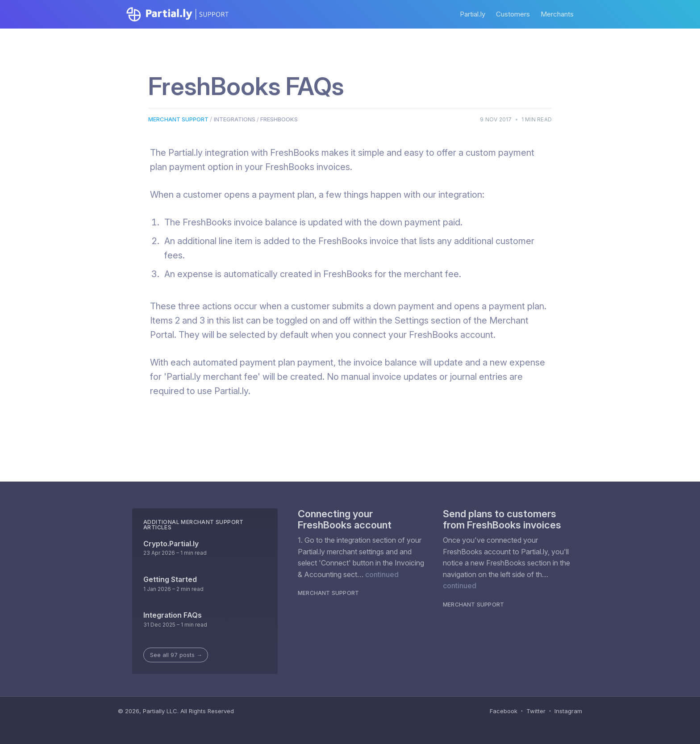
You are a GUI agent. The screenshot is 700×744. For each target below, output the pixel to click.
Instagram (568, 711)
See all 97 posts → (176, 655)
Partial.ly (473, 14)
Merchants (557, 14)
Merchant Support (178, 119)
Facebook (504, 711)
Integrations (235, 119)
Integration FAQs (173, 615)
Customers (513, 14)
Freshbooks (279, 119)
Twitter (536, 711)
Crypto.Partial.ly (171, 544)
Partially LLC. (161, 711)
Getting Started (170, 579)
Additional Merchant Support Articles (194, 525)
